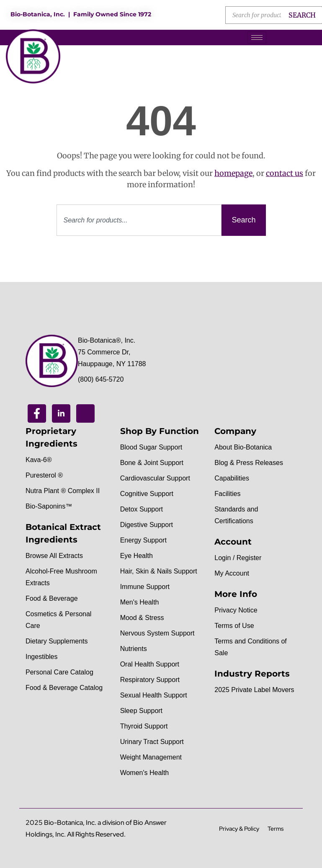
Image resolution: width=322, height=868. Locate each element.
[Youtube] (85, 413)
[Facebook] (37, 413)
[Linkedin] (61, 413)
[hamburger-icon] (257, 37)
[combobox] (139, 220)
